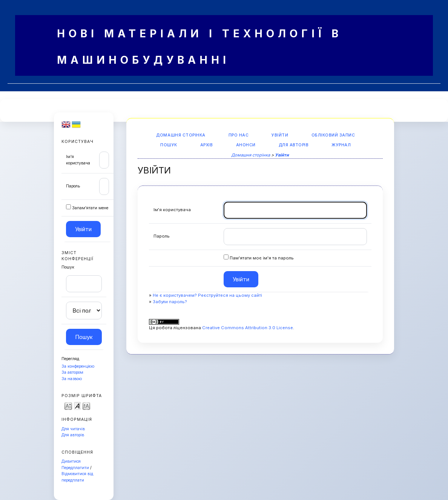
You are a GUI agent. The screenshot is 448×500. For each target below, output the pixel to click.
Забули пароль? (170, 302)
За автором (72, 372)
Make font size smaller (68, 406)
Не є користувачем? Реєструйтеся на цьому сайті (207, 295)
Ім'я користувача (172, 210)
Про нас (239, 135)
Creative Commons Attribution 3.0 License (248, 328)
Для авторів (73, 435)
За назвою (72, 379)
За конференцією (78, 366)
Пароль (73, 186)
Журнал (341, 145)
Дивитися (71, 461)
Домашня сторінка (181, 135)
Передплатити (75, 468)
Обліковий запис (333, 135)
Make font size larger (86, 406)
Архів (207, 145)
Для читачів (73, 429)
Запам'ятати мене (90, 208)
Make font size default (77, 406)
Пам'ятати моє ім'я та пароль (262, 258)
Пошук (169, 145)
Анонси (246, 145)
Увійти (280, 135)
